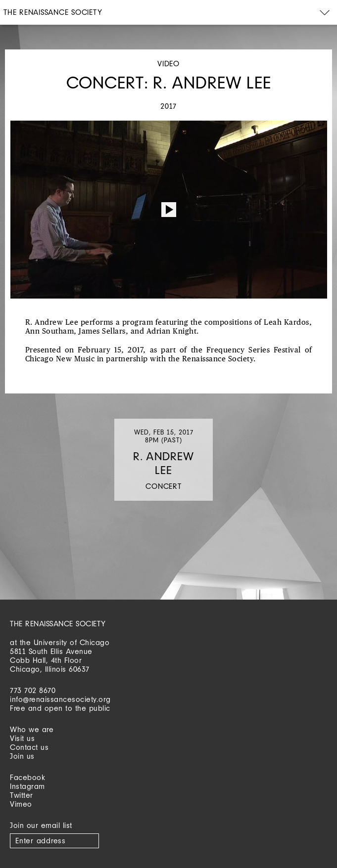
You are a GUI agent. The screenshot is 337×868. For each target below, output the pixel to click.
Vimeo (21, 804)
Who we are (32, 729)
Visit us (22, 738)
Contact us (29, 747)
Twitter (22, 795)
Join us (22, 756)
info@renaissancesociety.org (60, 699)
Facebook (27, 777)
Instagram (27, 786)
